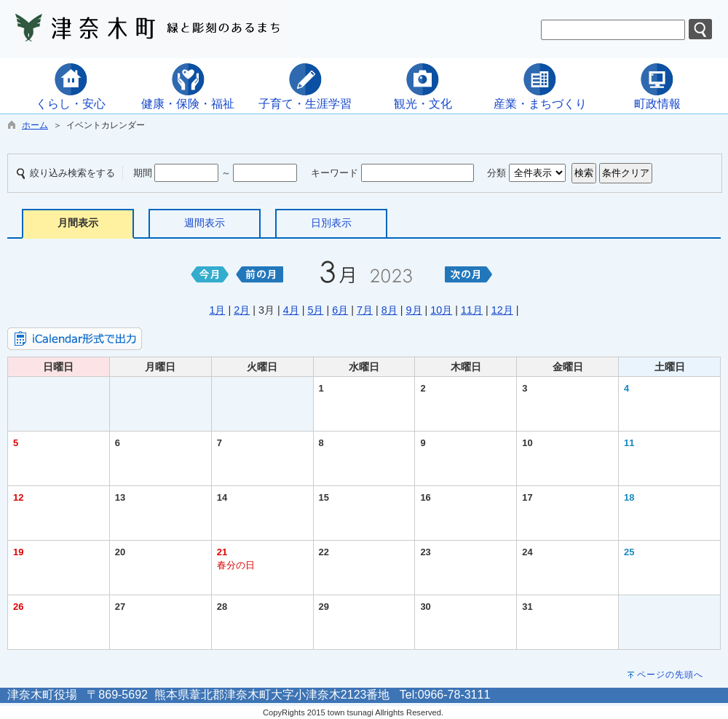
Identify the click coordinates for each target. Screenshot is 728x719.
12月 (502, 310)
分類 (496, 173)
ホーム (35, 125)
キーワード (335, 173)
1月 (217, 310)
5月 (315, 310)
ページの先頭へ (670, 675)
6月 (340, 310)
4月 (291, 310)
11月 (472, 310)
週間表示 (205, 223)
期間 (143, 173)
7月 (365, 310)
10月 (441, 310)
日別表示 (331, 223)
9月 (414, 310)
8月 (389, 310)
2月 (242, 310)
